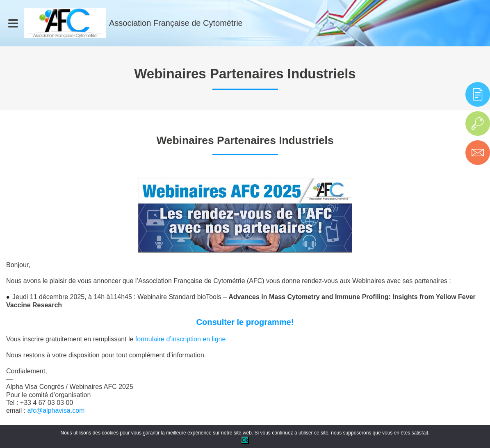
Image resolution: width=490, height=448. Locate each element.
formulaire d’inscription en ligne (181, 339)
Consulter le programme (244, 322)
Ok (245, 440)
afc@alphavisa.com (56, 410)
